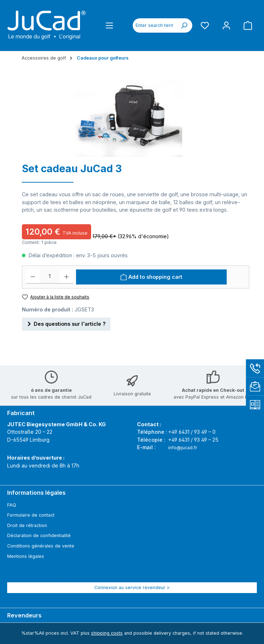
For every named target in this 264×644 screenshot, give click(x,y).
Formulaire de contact (31, 515)
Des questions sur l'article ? (66, 323)
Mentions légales (26, 556)
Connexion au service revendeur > (132, 587)
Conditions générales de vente (41, 546)
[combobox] (154, 25)
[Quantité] (50, 277)
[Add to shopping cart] (151, 277)
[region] (128, 116)
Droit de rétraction (27, 525)
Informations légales (36, 493)
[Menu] (109, 25)
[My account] (226, 25)
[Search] (184, 25)
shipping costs (107, 633)
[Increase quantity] (67, 277)
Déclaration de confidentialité (39, 535)
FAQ (12, 505)
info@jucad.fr (183, 448)
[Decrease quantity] (33, 277)
